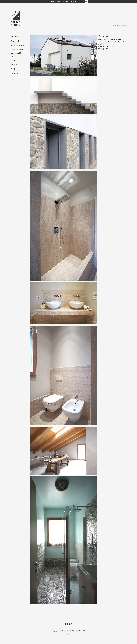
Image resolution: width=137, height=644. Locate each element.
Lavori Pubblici (16, 53)
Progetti (15, 41)
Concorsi (14, 64)
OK (86, 1)
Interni (13, 57)
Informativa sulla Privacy (75, 1)
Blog (13, 68)
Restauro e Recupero (18, 45)
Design (13, 60)
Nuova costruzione (17, 49)
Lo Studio (16, 36)
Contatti (15, 73)
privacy (68, 634)
